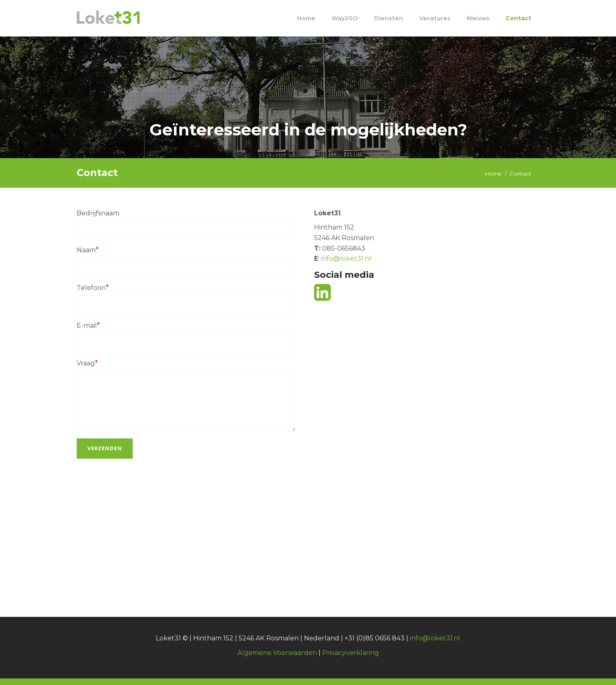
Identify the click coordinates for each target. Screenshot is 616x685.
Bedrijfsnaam (98, 213)
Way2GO (345, 18)
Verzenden (105, 448)
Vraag (87, 363)
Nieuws (478, 18)
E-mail (88, 325)
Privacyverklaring (351, 653)
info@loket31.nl (345, 259)
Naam (88, 250)
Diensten (389, 18)
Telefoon (93, 288)
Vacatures (435, 18)
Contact (518, 18)
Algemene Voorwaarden (277, 653)
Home (306, 18)
